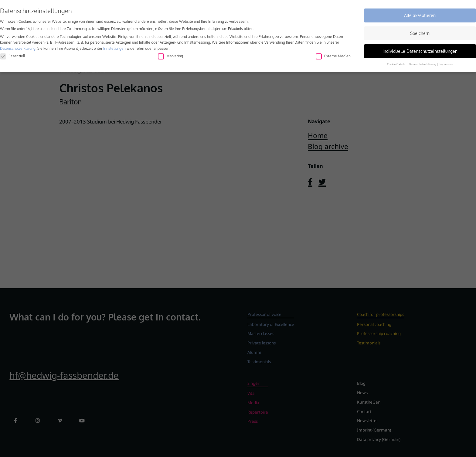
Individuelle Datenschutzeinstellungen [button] (420, 50)
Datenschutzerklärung (18, 47)
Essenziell (12, 55)
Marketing (170, 55)
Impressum (446, 63)
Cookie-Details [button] (396, 63)
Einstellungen (114, 47)
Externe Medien (333, 55)
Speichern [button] (420, 32)
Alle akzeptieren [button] (420, 14)
